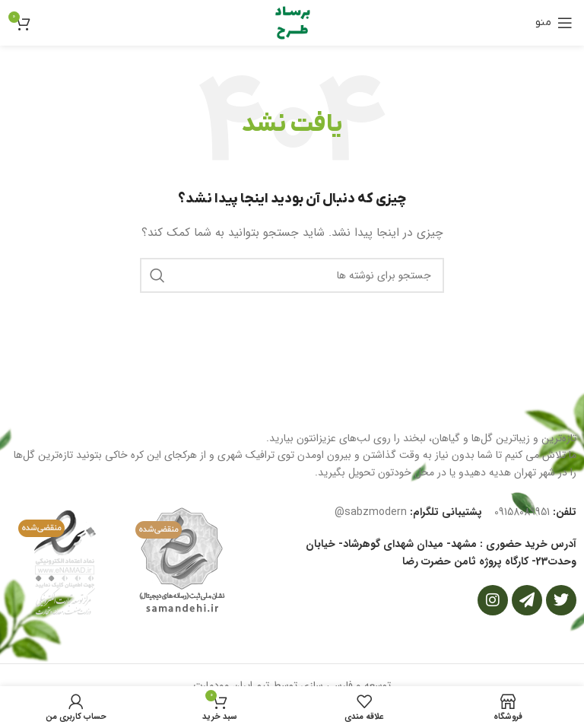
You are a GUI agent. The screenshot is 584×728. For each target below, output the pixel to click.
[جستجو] (292, 275)
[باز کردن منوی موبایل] (554, 23)
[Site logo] (292, 22)
